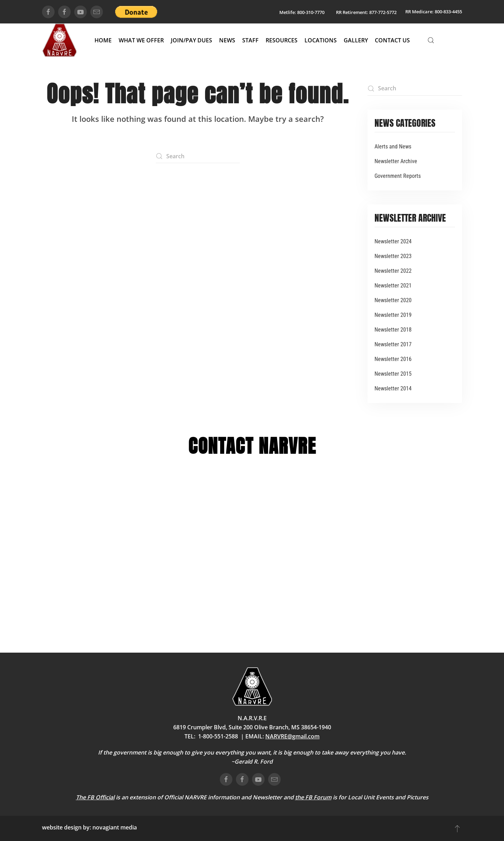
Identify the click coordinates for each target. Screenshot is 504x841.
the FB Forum (313, 797)
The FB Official (95, 797)
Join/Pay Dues (191, 40)
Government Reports (398, 176)
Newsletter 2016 (393, 359)
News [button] (227, 40)
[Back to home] (59, 40)
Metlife (287, 12)
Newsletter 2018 (393, 330)
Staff (250, 40)
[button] (431, 40)
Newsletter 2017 (393, 344)
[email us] (97, 12)
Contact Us (392, 40)
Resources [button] (282, 40)
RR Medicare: (419, 12)
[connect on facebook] (48, 12)
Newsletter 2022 (393, 271)
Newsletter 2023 (393, 256)
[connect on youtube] (80, 12)
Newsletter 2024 (393, 241)
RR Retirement (351, 12)
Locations (321, 40)
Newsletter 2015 (393, 374)
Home (103, 40)
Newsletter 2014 (393, 388)
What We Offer (141, 40)
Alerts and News (393, 147)
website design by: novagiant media (89, 827)
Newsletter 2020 (393, 300)
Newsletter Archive (396, 161)
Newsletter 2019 (393, 315)
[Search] (198, 156)
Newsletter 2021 (393, 286)
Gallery (356, 40)
